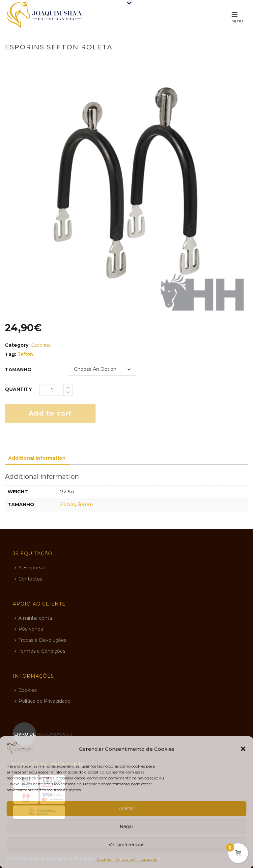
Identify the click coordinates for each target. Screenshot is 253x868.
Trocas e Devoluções (40, 640)
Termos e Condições (40, 651)
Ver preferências (126, 844)
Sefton (25, 354)
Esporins (41, 345)
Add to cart (50, 413)
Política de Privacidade (136, 859)
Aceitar (127, 808)
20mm (67, 504)
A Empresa (29, 568)
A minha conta (33, 618)
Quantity (18, 389)
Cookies (104, 859)
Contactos (28, 579)
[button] (243, 749)
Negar (127, 826)
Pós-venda (29, 629)
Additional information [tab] (37, 458)
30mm (85, 504)
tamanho (18, 369)
